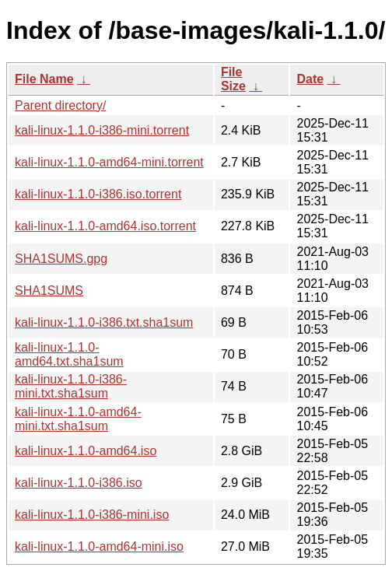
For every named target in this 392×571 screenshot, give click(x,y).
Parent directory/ (60, 105)
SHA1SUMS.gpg (61, 259)
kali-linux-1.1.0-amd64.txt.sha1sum (69, 354)
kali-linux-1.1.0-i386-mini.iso (92, 515)
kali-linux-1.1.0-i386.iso (79, 483)
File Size (233, 79)
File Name (44, 79)
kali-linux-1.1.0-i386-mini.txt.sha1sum (71, 386)
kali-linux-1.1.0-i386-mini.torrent (102, 130)
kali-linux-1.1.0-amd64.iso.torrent (105, 226)
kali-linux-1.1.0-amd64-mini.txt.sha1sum (78, 419)
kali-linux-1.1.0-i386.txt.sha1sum (104, 322)
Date (310, 79)
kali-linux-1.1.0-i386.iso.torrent (98, 194)
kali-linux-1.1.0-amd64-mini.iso (99, 546)
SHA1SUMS (49, 291)
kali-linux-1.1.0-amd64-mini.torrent (109, 162)
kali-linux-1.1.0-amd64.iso (86, 451)
